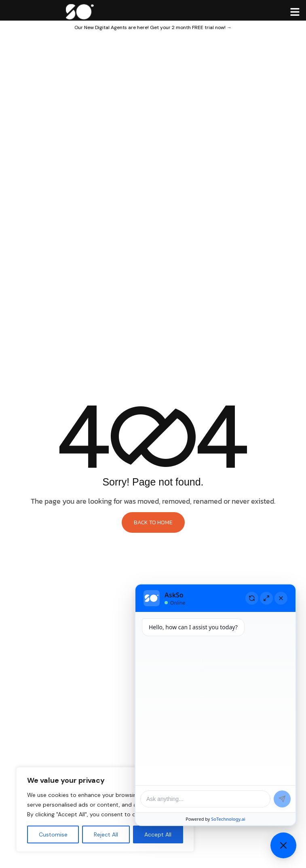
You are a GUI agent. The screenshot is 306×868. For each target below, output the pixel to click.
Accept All (158, 834)
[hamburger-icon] (295, 12)
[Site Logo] (79, 11)
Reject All (106, 834)
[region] (105, 809)
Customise (53, 834)
